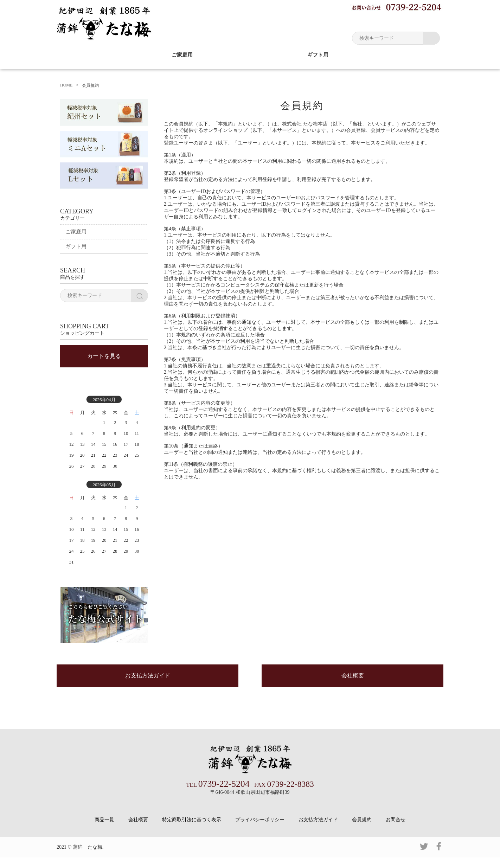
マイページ (366, 21)
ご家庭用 (182, 55)
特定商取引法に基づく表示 (192, 830)
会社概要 (353, 687)
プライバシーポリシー (260, 830)
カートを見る (104, 363)
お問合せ (396, 830)
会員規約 (362, 830)
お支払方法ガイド (148, 687)
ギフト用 (318, 55)
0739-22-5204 (219, 795)
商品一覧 (104, 830)
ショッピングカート (415, 21)
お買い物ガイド (322, 21)
